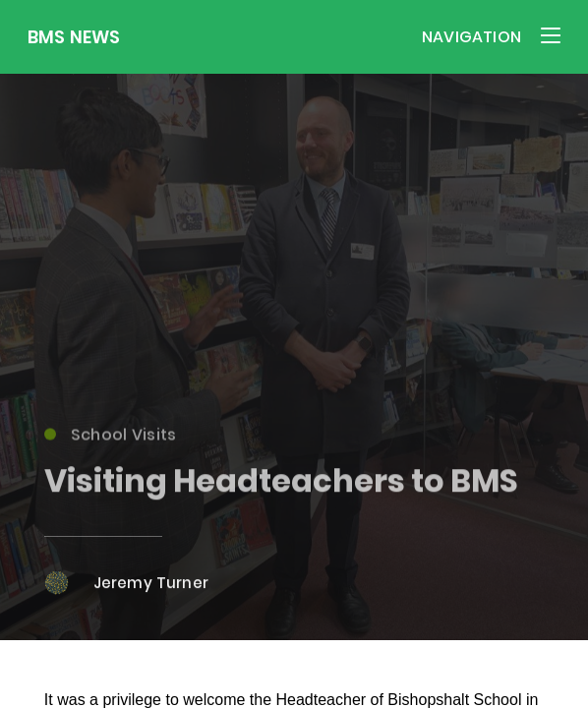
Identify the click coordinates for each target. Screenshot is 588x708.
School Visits (111, 439)
